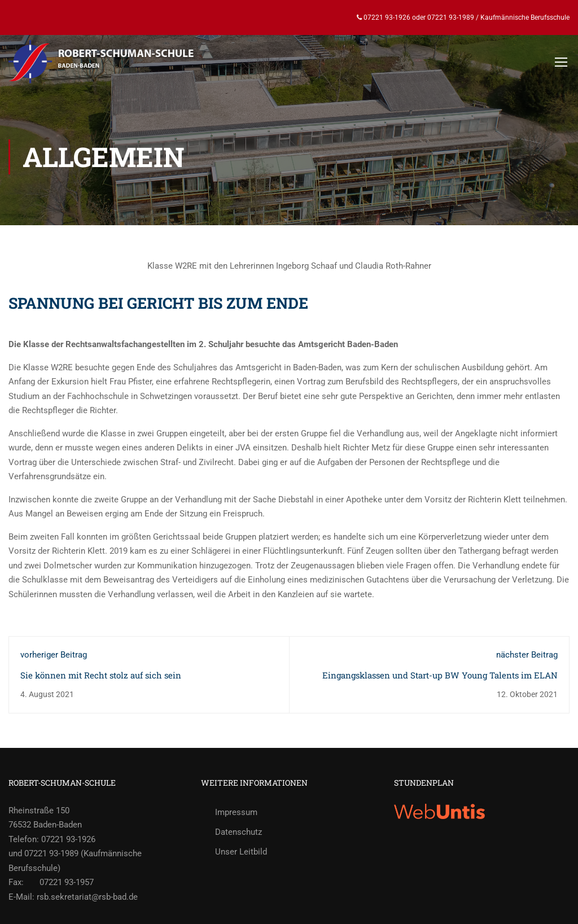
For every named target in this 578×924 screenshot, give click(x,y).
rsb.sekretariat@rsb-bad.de (87, 897)
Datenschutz (238, 832)
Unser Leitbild (241, 852)
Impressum (236, 812)
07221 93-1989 (451, 17)
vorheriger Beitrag (54, 655)
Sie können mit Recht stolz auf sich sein (101, 675)
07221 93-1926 (386, 17)
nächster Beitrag (527, 655)
